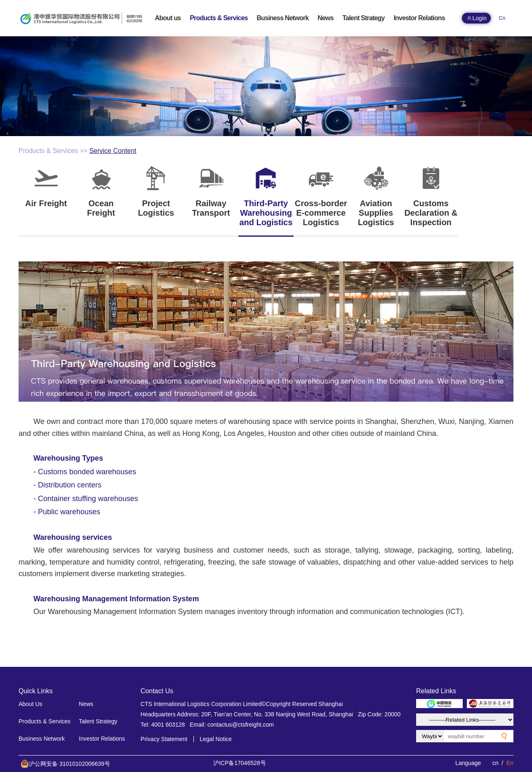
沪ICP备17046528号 (240, 763)
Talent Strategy (98, 721)
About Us (31, 704)
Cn (502, 18)
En (510, 763)
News (86, 704)
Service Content (113, 151)
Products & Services (48, 151)
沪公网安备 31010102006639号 (65, 764)
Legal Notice (216, 739)
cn (496, 763)
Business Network (42, 739)
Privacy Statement (164, 739)
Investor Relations (102, 739)
